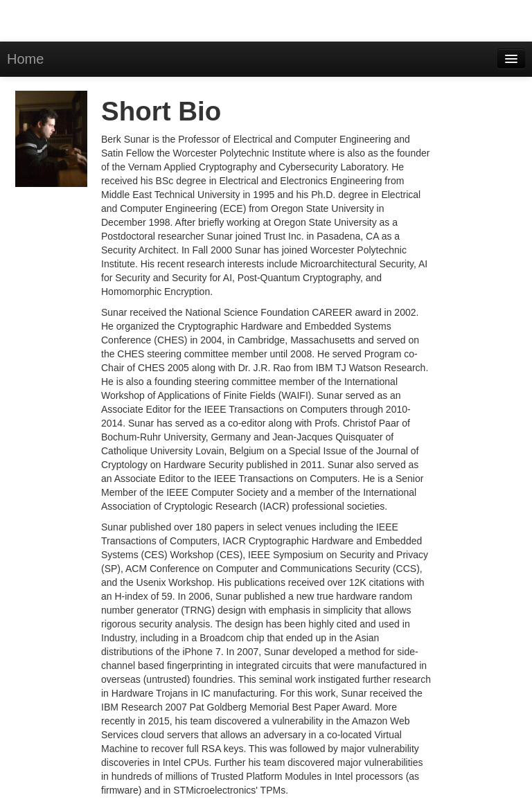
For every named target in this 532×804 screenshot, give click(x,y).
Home (25, 59)
